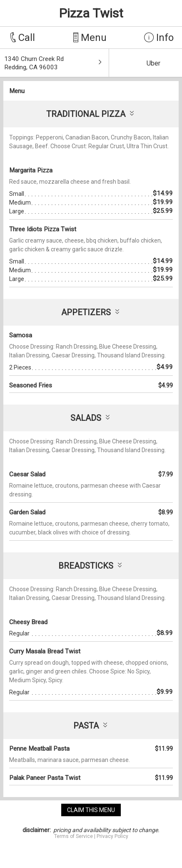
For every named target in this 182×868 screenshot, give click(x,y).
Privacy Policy (112, 836)
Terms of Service (74, 836)
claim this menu (91, 810)
